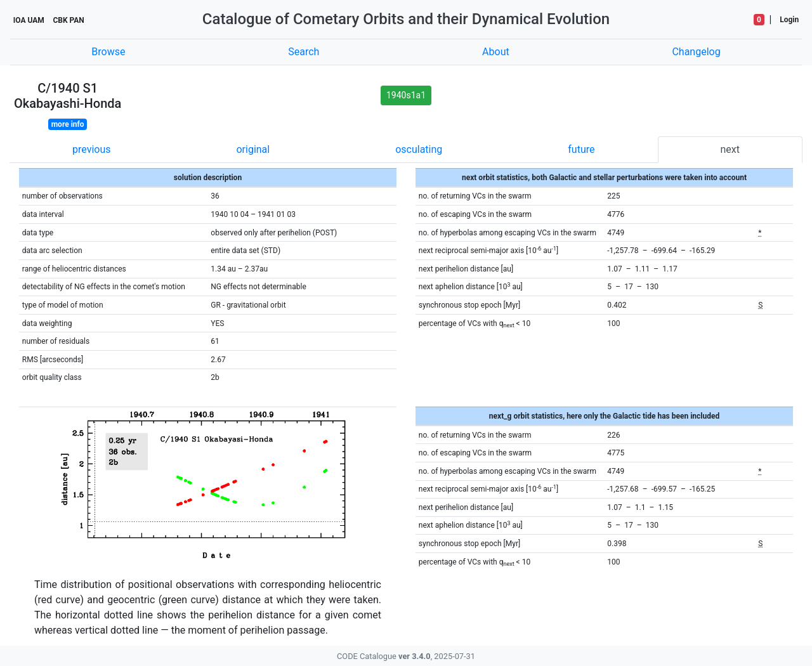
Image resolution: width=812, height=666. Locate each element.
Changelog (696, 52)
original (253, 149)
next (730, 149)
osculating (419, 149)
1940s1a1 (406, 95)
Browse (108, 52)
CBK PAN (68, 20)
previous (91, 149)
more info (68, 124)
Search (304, 52)
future (581, 149)
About (496, 52)
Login (789, 20)
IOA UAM (29, 20)
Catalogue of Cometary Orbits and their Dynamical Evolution (406, 19)
